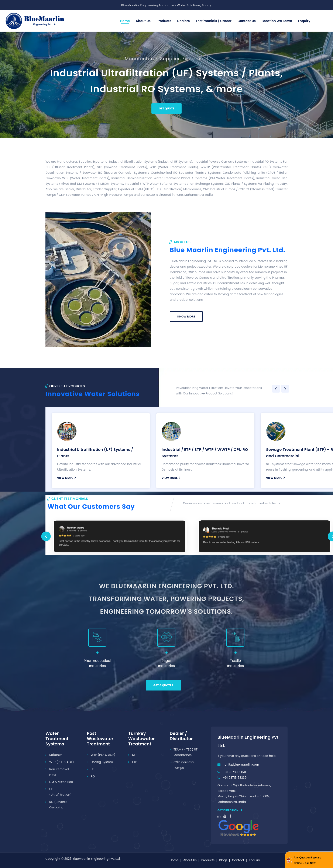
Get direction (230, 810)
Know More (186, 317)
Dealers (183, 21)
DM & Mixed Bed (61, 782)
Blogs (223, 860)
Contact (238, 860)
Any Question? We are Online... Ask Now (308, 860)
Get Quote (167, 108)
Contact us (247, 21)
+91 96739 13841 (234, 772)
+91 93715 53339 (235, 778)
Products (164, 21)
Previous (276, 389)
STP (135, 755)
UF (92, 769)
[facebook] (230, 816)
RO (93, 777)
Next (285, 389)
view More (66, 478)
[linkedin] (219, 816)
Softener (56, 755)
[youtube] (225, 816)
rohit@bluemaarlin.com (241, 765)
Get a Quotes (163, 686)
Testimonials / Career (214, 21)
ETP (135, 762)
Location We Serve (277, 21)
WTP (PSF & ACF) (62, 762)
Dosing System (102, 762)
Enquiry (304, 21)
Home (125, 21)
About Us (143, 21)
